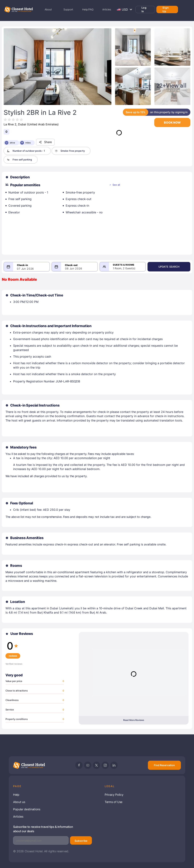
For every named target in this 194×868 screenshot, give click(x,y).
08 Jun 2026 (75, 268)
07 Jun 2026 (25, 269)
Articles (18, 817)
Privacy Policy (114, 795)
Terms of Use (114, 802)
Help (16, 795)
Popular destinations (27, 809)
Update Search (171, 267)
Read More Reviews (134, 720)
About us (19, 802)
